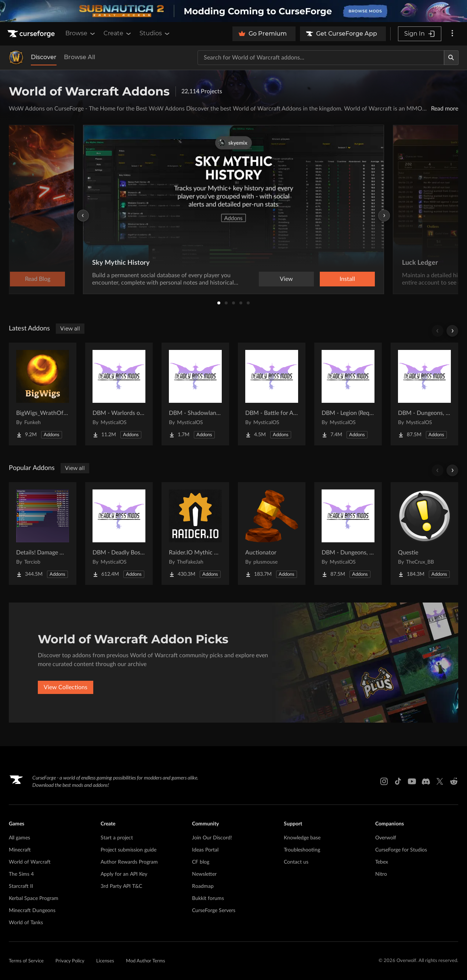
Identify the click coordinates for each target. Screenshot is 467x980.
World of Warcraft (30, 862)
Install (347, 279)
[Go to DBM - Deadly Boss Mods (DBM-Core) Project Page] (119, 534)
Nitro (381, 874)
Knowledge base (302, 838)
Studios (155, 33)
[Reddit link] (454, 781)
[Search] (451, 58)
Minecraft (20, 850)
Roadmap (203, 886)
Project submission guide (128, 850)
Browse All (79, 57)
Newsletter (204, 874)
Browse (81, 33)
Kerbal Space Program (34, 898)
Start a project (117, 838)
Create (118, 33)
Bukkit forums (208, 898)
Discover (44, 57)
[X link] (440, 781)
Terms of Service (26, 961)
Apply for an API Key (124, 874)
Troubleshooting (302, 850)
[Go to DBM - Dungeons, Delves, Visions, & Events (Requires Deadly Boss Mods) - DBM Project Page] (424, 394)
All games (19, 838)
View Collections (66, 687)
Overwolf (386, 838)
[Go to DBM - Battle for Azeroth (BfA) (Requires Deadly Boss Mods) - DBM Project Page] (272, 394)
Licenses (105, 961)
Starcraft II (21, 886)
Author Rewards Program (129, 862)
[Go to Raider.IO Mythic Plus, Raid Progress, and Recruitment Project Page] (195, 534)
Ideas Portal (205, 850)
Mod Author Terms (146, 961)
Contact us (296, 862)
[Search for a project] (321, 58)
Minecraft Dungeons (32, 911)
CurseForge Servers (214, 911)
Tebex (382, 862)
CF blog (201, 862)
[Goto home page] (32, 34)
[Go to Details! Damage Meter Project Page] (43, 534)
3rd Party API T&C (121, 886)
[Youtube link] (412, 781)
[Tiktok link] (398, 781)
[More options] (452, 34)
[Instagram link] (384, 781)
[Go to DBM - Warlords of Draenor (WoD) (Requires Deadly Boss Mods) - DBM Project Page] (119, 394)
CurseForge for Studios (401, 850)
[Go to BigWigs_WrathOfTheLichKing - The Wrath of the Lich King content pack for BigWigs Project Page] (43, 394)
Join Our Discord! (212, 838)
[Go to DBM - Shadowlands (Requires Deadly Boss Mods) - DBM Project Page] (195, 394)
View (286, 279)
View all (70, 329)
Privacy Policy (70, 961)
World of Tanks (26, 923)
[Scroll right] (452, 331)
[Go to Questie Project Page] (424, 534)
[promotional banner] (233, 11)
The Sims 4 (21, 874)
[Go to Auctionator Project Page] (272, 534)
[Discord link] (426, 781)
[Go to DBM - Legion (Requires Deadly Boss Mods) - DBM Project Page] (348, 394)
